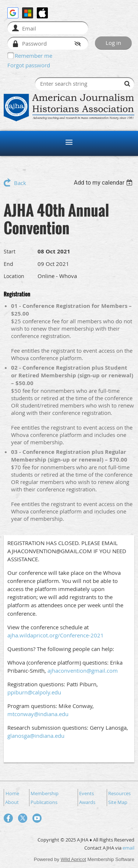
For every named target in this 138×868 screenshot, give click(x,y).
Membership (45, 793)
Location (14, 276)
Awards (87, 802)
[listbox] (104, 183)
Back (20, 183)
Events (86, 793)
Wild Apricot (73, 859)
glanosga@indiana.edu (36, 736)
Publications (44, 802)
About (12, 802)
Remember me (33, 56)
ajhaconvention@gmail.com (83, 670)
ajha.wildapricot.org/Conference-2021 (56, 635)
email (128, 848)
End (8, 264)
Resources (119, 793)
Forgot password (29, 65)
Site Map (118, 802)
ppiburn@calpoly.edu (34, 692)
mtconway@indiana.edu (38, 714)
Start (10, 251)
